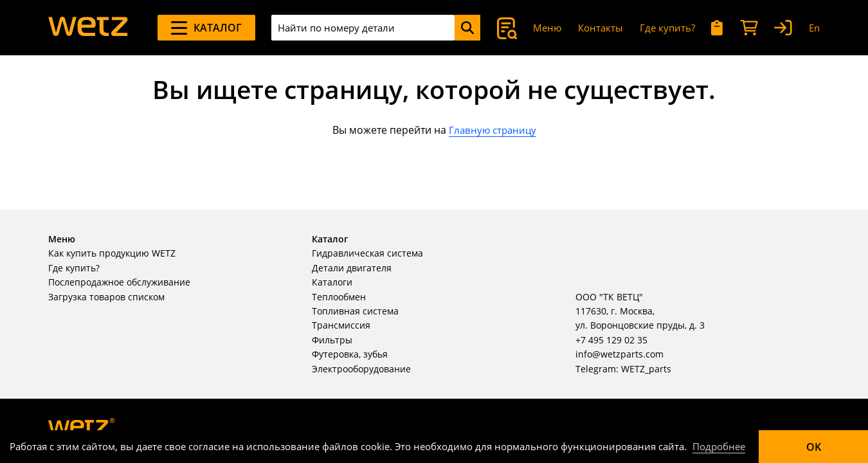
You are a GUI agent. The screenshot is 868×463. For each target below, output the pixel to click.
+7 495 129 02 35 (611, 340)
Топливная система (355, 311)
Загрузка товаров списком (106, 297)
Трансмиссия (341, 325)
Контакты (601, 28)
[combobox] (363, 28)
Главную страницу (493, 130)
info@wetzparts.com (619, 354)
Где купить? (667, 28)
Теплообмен (339, 297)
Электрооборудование (361, 369)
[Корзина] (749, 28)
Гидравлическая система (367, 253)
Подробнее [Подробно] (719, 446)
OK (814, 447)
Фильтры (332, 340)
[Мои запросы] (717, 28)
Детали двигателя (352, 268)
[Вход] (783, 28)
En (814, 28)
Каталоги (332, 282)
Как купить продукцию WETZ (112, 253)
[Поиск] (467, 28)
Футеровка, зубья (350, 354)
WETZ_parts (646, 369)
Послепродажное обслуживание (119, 282)
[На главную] (88, 28)
